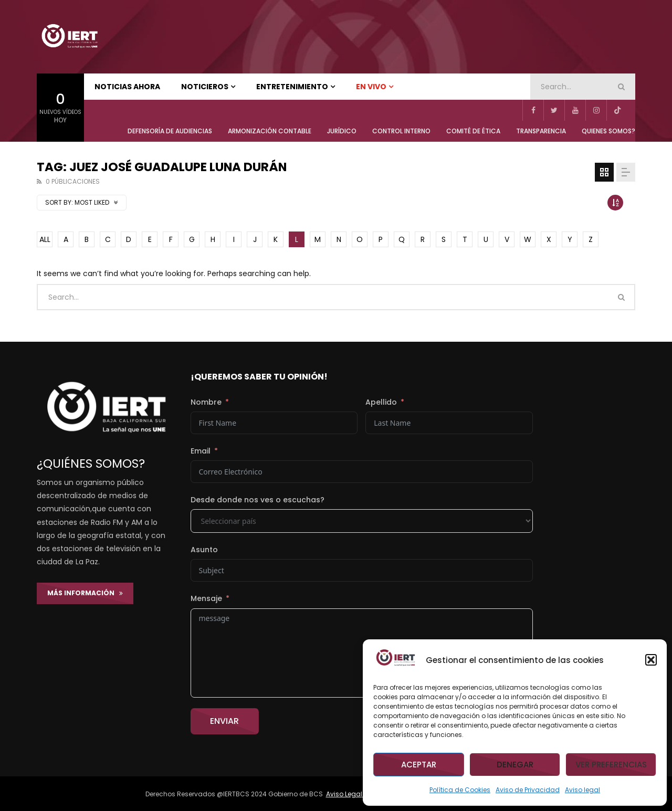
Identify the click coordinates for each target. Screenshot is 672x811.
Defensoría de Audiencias (170, 131)
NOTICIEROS (205, 87)
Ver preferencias (611, 765)
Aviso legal (582, 790)
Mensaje (206, 598)
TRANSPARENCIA (541, 131)
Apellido (381, 402)
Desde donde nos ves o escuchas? (258, 500)
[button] (651, 660)
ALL (45, 239)
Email (201, 451)
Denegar (515, 765)
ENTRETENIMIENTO (292, 87)
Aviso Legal (345, 794)
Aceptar (419, 765)
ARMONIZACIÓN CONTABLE (270, 131)
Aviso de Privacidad (528, 790)
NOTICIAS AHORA (127, 87)
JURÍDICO (342, 131)
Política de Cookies (460, 790)
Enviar (224, 721)
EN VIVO (371, 87)
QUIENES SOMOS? (608, 131)
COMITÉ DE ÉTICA (473, 131)
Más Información (85, 593)
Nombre (206, 402)
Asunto (204, 550)
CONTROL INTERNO (401, 131)
